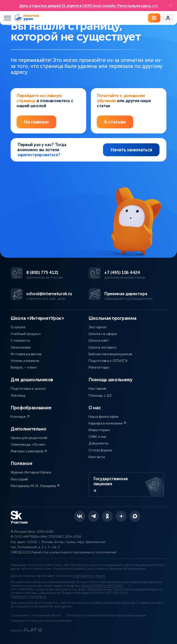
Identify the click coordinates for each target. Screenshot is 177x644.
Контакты (97, 457)
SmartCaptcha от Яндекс (89, 576)
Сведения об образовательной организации (41, 621)
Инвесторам (99, 430)
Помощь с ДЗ (100, 395)
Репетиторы (99, 367)
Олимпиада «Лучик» (28, 444)
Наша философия (103, 417)
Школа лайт (99, 340)
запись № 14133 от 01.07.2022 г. (103, 586)
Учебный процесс (26, 334)
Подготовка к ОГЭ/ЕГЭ (108, 361)
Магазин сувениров (29, 451)
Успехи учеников (25, 361)
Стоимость (20, 340)
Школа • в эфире (103, 334)
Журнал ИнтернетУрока (31, 472)
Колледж (20, 417)
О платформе (100, 450)
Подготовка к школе (28, 388)
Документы (99, 443)
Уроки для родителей (29, 438)
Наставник (97, 388)
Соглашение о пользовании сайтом (36, 615)
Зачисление (21, 347)
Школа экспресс (103, 347)
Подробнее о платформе (28, 597)
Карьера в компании (107, 423)
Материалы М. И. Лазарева (35, 486)
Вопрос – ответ (24, 367)
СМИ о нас (98, 437)
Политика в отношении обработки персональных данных (106, 615)
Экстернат (98, 327)
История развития (26, 354)
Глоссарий (19, 479)
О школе (18, 327)
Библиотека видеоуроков (110, 354)
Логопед (18, 395)
